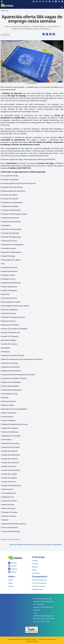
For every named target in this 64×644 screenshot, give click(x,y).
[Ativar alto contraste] (50, 1)
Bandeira (35, 567)
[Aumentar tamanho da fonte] (46, 1)
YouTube (14, 566)
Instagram (14, 569)
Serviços (11, 586)
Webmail (14, 572)
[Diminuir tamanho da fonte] (43, 1)
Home (3, 11)
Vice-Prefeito (36, 573)
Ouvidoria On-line (37, 589)
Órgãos (10, 583)
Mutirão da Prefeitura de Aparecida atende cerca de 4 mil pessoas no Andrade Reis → (37, 545)
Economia (35, 564)
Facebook (14, 563)
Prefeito (34, 570)
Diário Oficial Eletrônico (39, 580)
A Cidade (35, 561)
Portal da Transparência (39, 583)
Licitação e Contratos (39, 586)
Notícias (7, 11)
